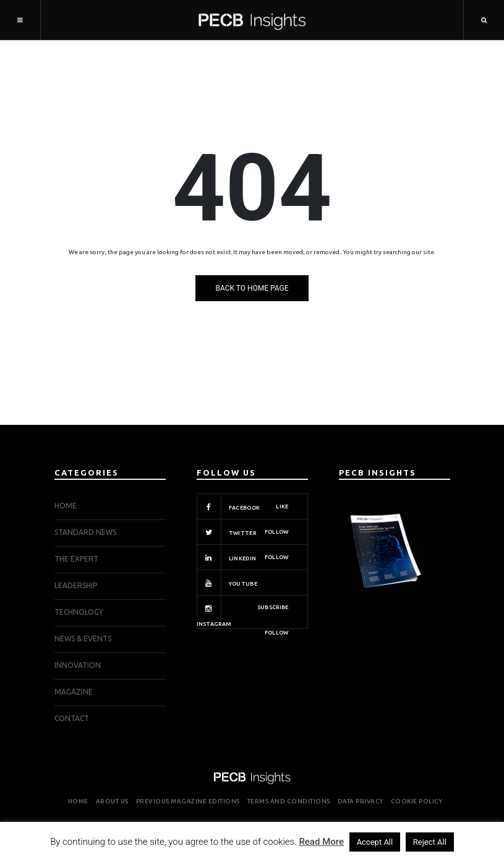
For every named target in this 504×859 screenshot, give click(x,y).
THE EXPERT (76, 559)
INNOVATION (78, 665)
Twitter (243, 532)
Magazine (74, 692)
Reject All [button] (430, 842)
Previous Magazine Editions (188, 801)
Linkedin (243, 557)
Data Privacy (361, 801)
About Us (112, 801)
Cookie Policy (417, 801)
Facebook (243, 506)
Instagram (243, 612)
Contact (72, 718)
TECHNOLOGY (79, 612)
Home (66, 506)
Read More (321, 842)
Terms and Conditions (289, 801)
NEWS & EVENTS (83, 639)
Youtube (243, 583)
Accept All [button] (375, 842)
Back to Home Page (252, 288)
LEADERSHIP (76, 585)
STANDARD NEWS (85, 532)
